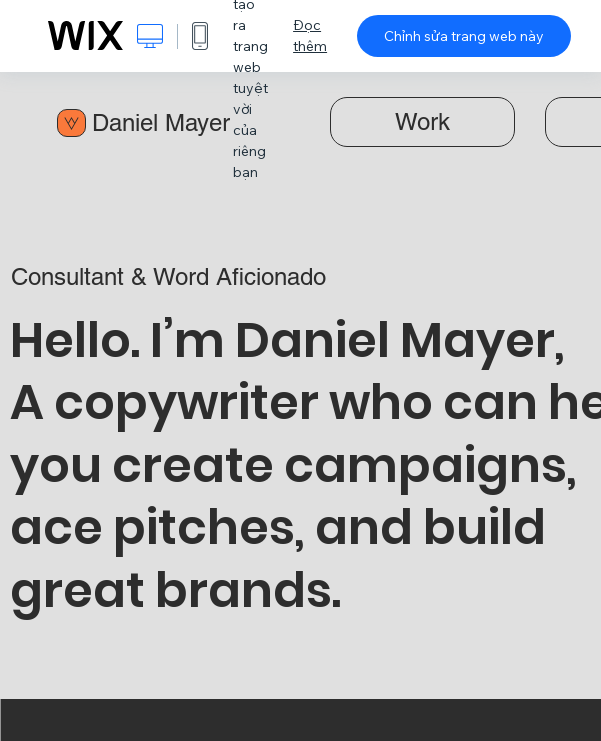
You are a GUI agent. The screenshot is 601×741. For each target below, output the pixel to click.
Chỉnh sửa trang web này (464, 36)
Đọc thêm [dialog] (310, 35)
